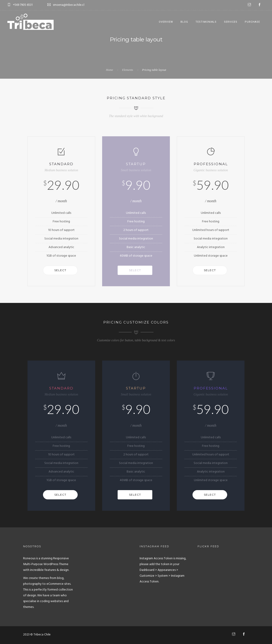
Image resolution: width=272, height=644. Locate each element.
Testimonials (206, 22)
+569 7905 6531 (23, 5)
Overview (166, 22)
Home (109, 70)
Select (60, 270)
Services (231, 22)
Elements (128, 70)
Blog (184, 22)
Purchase (252, 22)
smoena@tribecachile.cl (69, 5)
